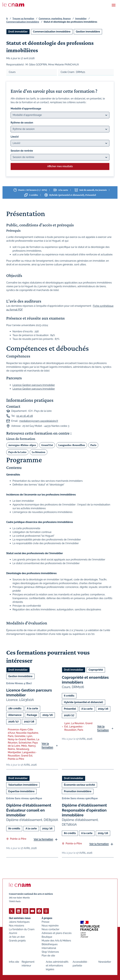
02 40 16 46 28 (25, 416)
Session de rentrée (22, 151)
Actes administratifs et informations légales (57, 965)
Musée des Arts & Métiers (56, 940)
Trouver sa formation (23, 19)
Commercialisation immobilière (23, 22)
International (49, 948)
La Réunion (38, 452)
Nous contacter (51, 929)
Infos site (14, 962)
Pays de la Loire (17, 452)
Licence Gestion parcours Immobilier (34, 385)
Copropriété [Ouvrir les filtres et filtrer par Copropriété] (96, 670)
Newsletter (105, 962)
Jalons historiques (19, 922)
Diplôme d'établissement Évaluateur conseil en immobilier (29, 810)
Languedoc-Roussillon (72, 445)
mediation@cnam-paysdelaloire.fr (39, 421)
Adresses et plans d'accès (57, 933)
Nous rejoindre (50, 925)
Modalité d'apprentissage (26, 109)
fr (7, 19)
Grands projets (17, 940)
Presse (46, 922)
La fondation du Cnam (22, 929)
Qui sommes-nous (20, 918)
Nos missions (16, 925)
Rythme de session (22, 123)
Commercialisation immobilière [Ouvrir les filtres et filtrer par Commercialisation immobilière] (52, 32)
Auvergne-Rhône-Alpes (22, 445)
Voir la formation (47, 745)
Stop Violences (50, 952)
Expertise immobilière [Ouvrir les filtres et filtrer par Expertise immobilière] (21, 791)
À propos (47, 918)
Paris (93, 445)
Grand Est (47, 445)
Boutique (47, 937)
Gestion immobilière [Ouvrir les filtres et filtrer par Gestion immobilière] (88, 32)
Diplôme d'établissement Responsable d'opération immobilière (84, 810)
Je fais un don (17, 937)
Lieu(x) (15, 137)
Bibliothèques (50, 944)
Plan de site (48, 955)
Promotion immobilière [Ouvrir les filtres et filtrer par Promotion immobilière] (78, 791)
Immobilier (81, 19)
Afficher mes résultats (60, 166)
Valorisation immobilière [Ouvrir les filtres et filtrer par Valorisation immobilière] (23, 785)
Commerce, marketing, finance (55, 19)
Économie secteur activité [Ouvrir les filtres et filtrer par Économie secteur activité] (79, 785)
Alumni (13, 933)
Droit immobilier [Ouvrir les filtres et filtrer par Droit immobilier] (18, 32)
